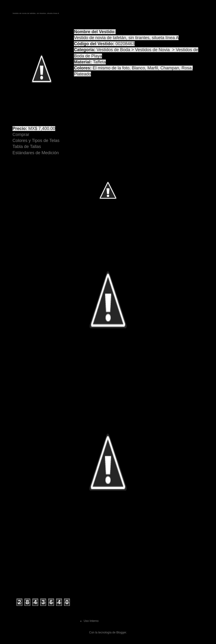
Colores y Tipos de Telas (36, 141)
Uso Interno (91, 621)
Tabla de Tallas (27, 147)
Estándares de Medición (36, 153)
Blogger (121, 632)
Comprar (21, 135)
